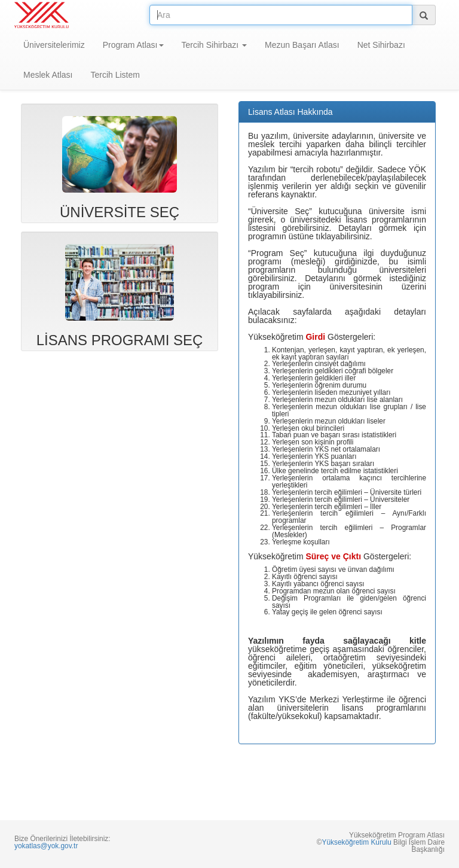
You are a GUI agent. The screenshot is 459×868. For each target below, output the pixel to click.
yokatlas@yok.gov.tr (46, 846)
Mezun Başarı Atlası (302, 45)
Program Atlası (133, 45)
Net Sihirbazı (381, 45)
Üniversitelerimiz (54, 45)
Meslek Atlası (48, 75)
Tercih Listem (115, 75)
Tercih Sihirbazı (215, 45)
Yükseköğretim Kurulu (356, 842)
